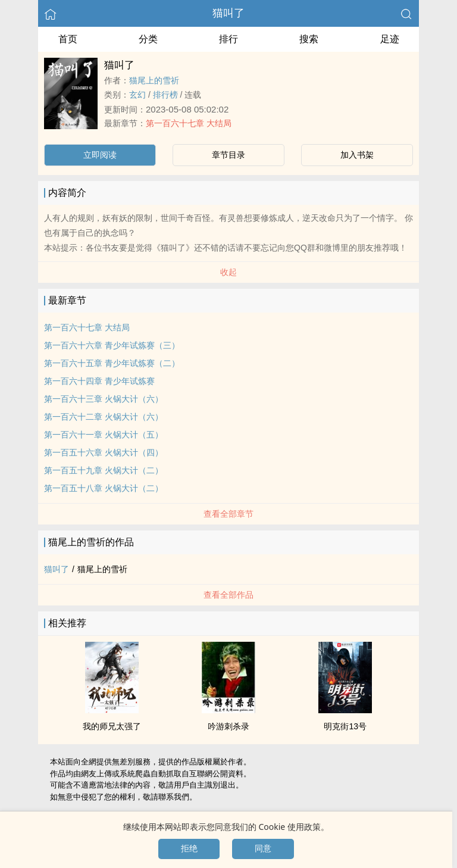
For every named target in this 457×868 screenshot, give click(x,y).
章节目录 (228, 155)
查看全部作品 (228, 595)
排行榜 (165, 95)
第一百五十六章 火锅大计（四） (104, 452)
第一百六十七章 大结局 (189, 123)
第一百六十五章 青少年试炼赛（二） (112, 363)
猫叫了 (228, 13)
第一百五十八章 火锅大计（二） (104, 488)
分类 (148, 39)
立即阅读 (100, 155)
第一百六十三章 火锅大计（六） (104, 399)
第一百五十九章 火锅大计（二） (104, 470)
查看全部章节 (228, 514)
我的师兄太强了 (112, 726)
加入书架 (357, 155)
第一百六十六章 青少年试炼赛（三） (112, 345)
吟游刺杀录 (228, 726)
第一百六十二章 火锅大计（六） (104, 417)
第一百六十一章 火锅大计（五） (104, 435)
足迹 (390, 39)
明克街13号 (345, 726)
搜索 (309, 39)
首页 (68, 39)
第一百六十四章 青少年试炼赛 (99, 381)
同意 (263, 848)
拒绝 (189, 848)
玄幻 (137, 95)
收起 (228, 272)
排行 (228, 39)
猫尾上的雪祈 (154, 80)
